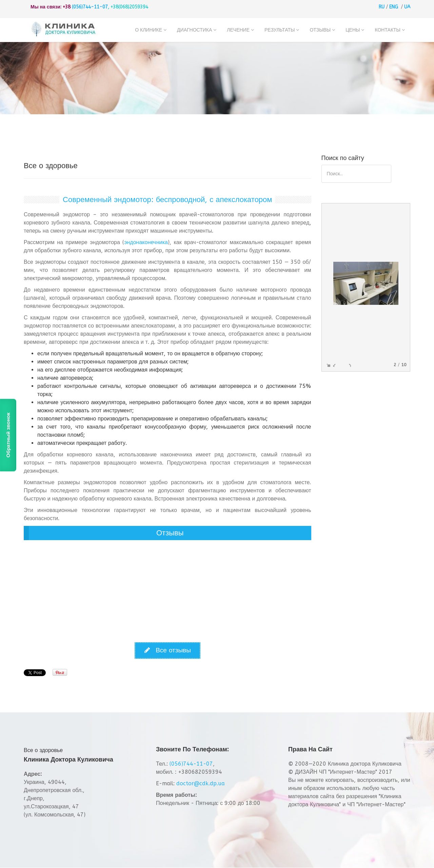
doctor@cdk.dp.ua (201, 783)
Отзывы (320, 30)
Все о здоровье (43, 750)
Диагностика (194, 30)
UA (407, 7)
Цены (353, 30)
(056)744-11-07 (90, 7)
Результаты (280, 30)
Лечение (238, 30)
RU (382, 7)
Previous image (333, 364)
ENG (394, 7)
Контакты (388, 30)
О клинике (149, 30)
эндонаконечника (146, 242)
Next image (348, 364)
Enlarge (328, 364)
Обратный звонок (8, 435)
